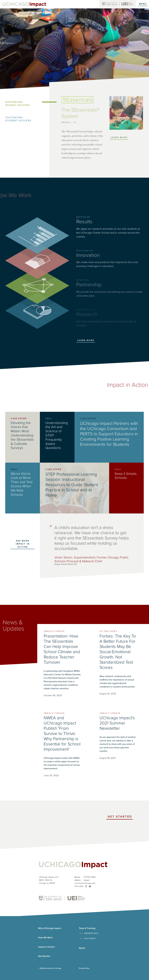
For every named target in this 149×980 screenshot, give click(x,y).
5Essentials (91, 933)
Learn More (86, 340)
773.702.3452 (90, 877)
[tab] (27, 104)
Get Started (120, 817)
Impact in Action (46, 947)
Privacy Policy (84, 968)
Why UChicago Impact (50, 928)
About (82, 948)
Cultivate (90, 938)
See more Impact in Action (23, 544)
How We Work (45, 938)
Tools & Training (87, 928)
